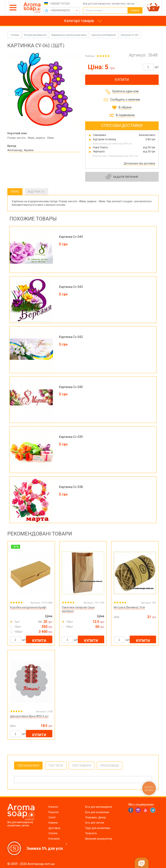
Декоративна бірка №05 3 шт (29, 716)
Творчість (91, 833)
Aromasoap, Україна (20, 150)
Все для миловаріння (99, 807)
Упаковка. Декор (95, 817)
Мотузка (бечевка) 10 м (129, 607)
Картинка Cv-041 (130, 35)
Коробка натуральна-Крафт (28, 607)
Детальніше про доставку (139, 163)
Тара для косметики (98, 828)
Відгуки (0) (36, 192)
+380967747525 (60, 4)
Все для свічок (95, 823)
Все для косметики (97, 812)
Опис (15, 192)
